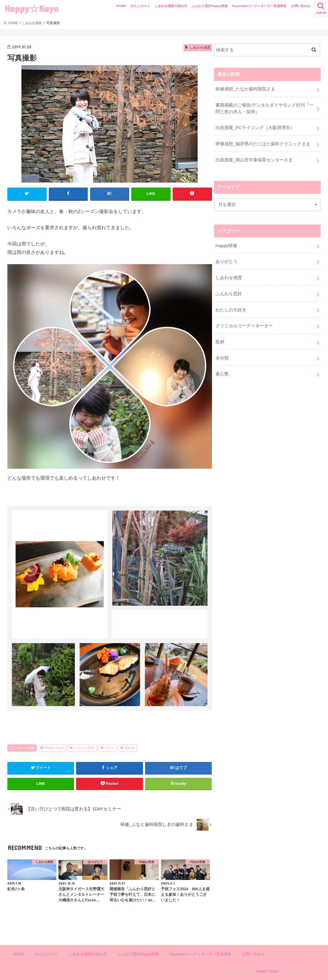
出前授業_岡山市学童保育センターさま (254, 157)
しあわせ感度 (24, 748)
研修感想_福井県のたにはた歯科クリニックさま (263, 141)
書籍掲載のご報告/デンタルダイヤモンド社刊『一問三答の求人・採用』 (265, 107)
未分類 (222, 351)
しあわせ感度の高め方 (171, 6)
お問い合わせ (301, 6)
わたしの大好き (231, 304)
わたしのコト (140, 6)
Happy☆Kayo (32, 8)
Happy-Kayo (54, 748)
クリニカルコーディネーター (244, 320)
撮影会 (130, 748)
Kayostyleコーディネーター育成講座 (259, 6)
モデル (110, 748)
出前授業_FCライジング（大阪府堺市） (255, 126)
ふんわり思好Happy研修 (210, 6)
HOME (121, 6)
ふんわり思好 (84, 748)
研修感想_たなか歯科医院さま (245, 88)
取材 (220, 335)
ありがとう (227, 258)
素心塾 (222, 366)
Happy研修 (226, 242)
